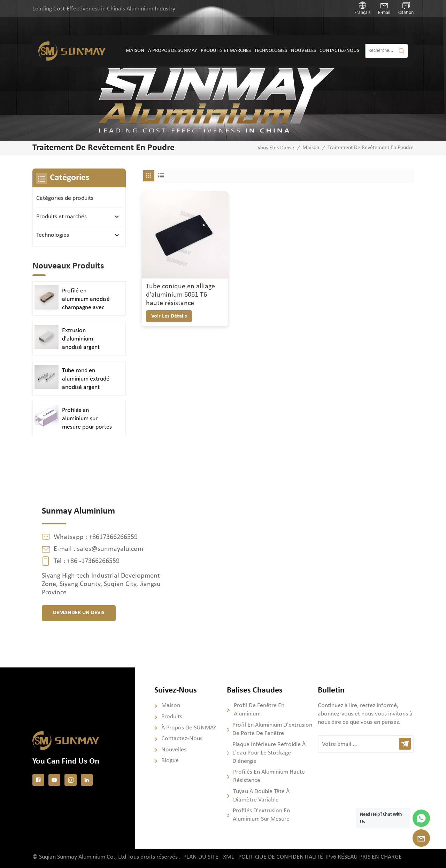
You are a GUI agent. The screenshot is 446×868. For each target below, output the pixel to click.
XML (229, 857)
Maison (135, 51)
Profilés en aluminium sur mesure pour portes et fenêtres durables (87, 419)
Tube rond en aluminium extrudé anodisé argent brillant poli (86, 380)
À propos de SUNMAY (172, 51)
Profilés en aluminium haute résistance (269, 776)
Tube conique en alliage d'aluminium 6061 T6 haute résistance (180, 295)
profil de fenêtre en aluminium (259, 710)
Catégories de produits (65, 198)
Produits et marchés (226, 51)
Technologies (271, 51)
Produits (172, 717)
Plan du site (201, 857)
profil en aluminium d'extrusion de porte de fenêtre (272, 729)
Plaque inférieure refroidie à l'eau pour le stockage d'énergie (269, 753)
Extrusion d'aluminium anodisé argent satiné (81, 339)
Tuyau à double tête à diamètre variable (261, 796)
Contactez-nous (339, 51)
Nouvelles (303, 51)
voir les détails (169, 316)
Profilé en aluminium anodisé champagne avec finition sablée (86, 300)
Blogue (170, 761)
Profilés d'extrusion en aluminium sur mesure (261, 815)
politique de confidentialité (281, 857)
